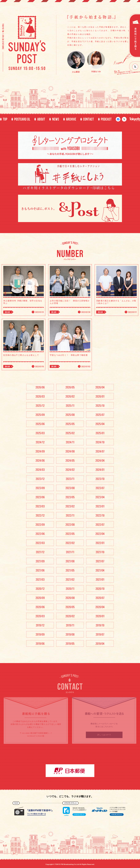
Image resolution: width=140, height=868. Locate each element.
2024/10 (100, 442)
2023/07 (100, 488)
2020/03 (40, 616)
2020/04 (100, 607)
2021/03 (40, 579)
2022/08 (70, 525)
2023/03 (40, 506)
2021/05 (70, 570)
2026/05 (70, 387)
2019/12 (40, 625)
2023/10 (100, 479)
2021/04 (100, 570)
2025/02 (70, 433)
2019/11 (70, 625)
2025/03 (40, 433)
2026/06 (40, 387)
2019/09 (40, 634)
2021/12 (40, 552)
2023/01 (100, 506)
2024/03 (40, 470)
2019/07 (100, 634)
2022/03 (40, 543)
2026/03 (40, 396)
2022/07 (100, 525)
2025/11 (70, 406)
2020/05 (70, 607)
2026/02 (70, 396)
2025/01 (100, 433)
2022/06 (40, 534)
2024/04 (100, 460)
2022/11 (70, 515)
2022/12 (40, 515)
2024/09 (40, 451)
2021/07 (100, 561)
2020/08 (70, 598)
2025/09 (40, 415)
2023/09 (40, 488)
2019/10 (100, 625)
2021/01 (100, 579)
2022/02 (70, 543)
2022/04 (100, 534)
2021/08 (70, 561)
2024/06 (40, 460)
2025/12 (40, 406)
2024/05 (70, 460)
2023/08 (70, 488)
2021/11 (70, 552)
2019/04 (100, 644)
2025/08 (70, 415)
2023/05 (70, 497)
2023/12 (40, 479)
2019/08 (70, 634)
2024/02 (70, 470)
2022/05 (70, 534)
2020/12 (40, 589)
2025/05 (70, 424)
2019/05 (70, 644)
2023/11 (70, 479)
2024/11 (70, 442)
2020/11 (70, 589)
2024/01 (100, 470)
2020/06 (40, 607)
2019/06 (40, 644)
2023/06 (40, 497)
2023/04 (100, 497)
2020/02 (70, 616)
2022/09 (40, 525)
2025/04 (100, 424)
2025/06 (40, 424)
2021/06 (40, 570)
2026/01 (100, 396)
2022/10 (100, 515)
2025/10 (100, 406)
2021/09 (40, 561)
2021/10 (100, 552)
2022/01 (100, 543)
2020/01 (100, 616)
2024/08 (70, 451)
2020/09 (40, 598)
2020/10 (100, 589)
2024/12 (40, 442)
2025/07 (100, 415)
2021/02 (70, 579)
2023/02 (70, 506)
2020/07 (100, 598)
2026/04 (100, 387)
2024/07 (100, 451)
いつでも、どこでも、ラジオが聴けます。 (70, 796)
